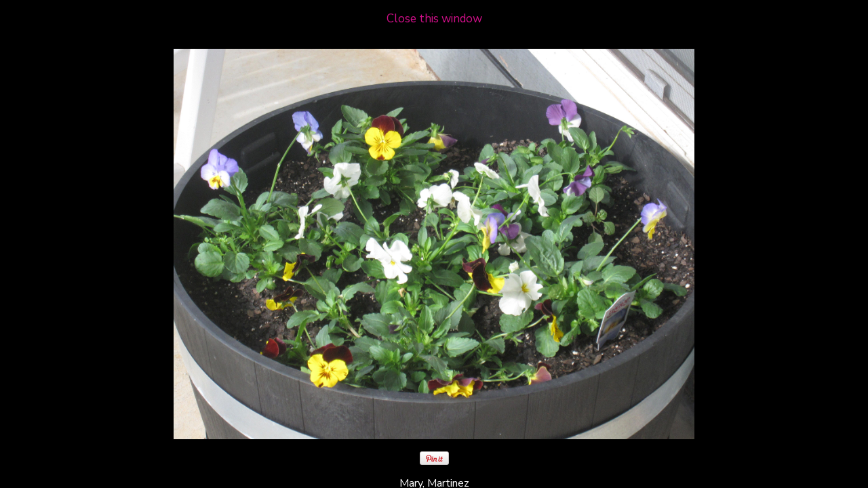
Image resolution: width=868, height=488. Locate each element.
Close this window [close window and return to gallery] (434, 19)
